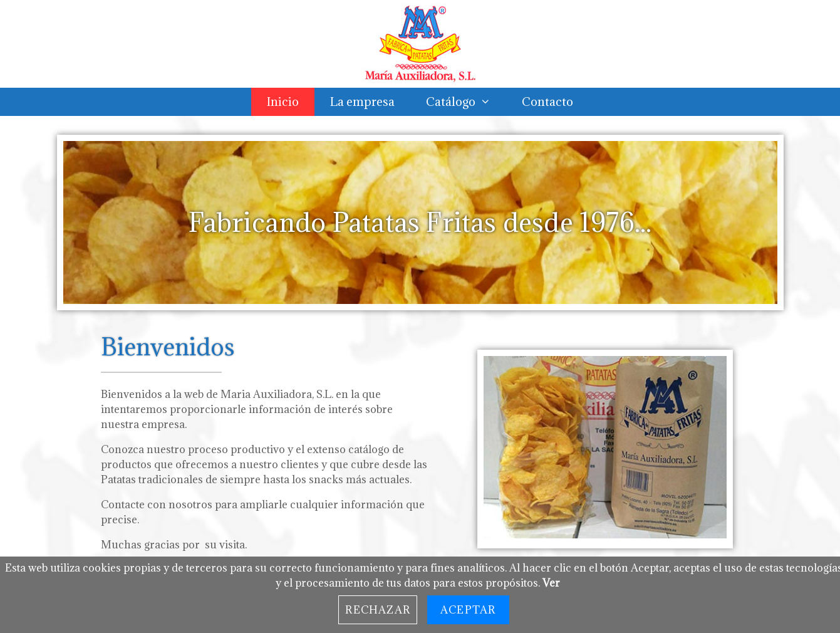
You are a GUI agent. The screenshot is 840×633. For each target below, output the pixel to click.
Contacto (547, 102)
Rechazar (378, 610)
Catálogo (466, 102)
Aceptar (468, 610)
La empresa (362, 102)
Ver (551, 583)
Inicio (283, 102)
